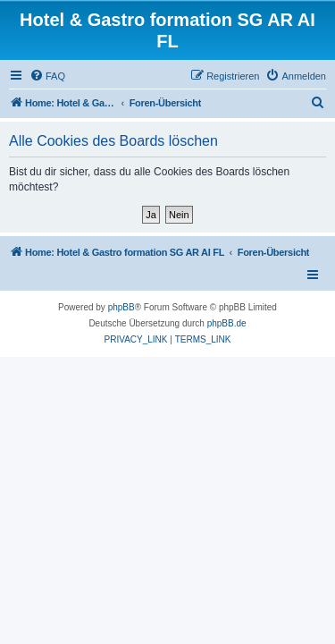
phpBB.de (227, 323)
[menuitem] (47, 76)
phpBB (121, 307)
